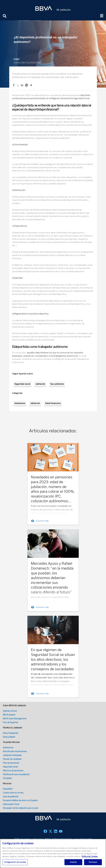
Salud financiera (53, 403)
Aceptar (73, 862)
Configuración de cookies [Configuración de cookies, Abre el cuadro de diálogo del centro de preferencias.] (15, 862)
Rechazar (93, 862)
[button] (102, 16)
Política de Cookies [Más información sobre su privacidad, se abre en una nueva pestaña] (90, 856)
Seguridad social (22, 384)
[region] (53, 853)
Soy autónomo (57, 384)
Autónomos (20, 403)
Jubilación (40, 384)
